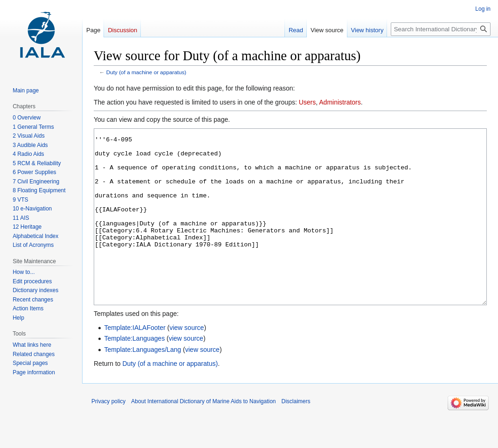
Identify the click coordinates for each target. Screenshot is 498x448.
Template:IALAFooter (135, 363)
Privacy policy (108, 436)
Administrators (340, 102)
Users (308, 102)
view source (187, 363)
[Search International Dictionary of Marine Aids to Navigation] (441, 29)
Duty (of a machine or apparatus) (146, 72)
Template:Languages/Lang (142, 385)
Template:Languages (134, 373)
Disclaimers (296, 436)
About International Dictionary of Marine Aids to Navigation (203, 436)
